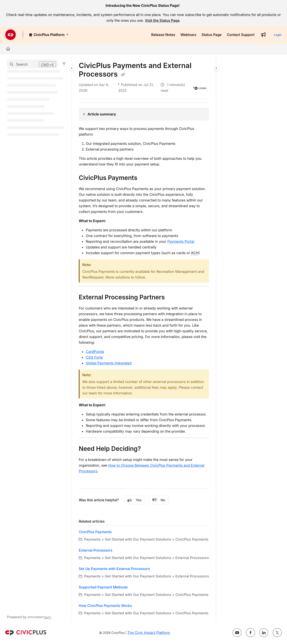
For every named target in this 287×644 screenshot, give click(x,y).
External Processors (95, 550)
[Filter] (64, 64)
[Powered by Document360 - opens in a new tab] (29, 617)
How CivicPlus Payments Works (105, 606)
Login (278, 35)
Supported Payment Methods (103, 587)
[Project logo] (11, 35)
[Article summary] (144, 114)
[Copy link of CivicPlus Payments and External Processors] (123, 75)
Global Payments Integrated (109, 363)
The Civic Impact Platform (149, 633)
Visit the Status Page (162, 20)
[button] (32, 64)
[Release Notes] (163, 35)
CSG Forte (94, 357)
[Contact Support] (241, 35)
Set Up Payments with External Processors (114, 569)
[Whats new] (263, 35)
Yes (135, 500)
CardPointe (95, 352)
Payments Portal (181, 241)
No (159, 500)
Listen (201, 88)
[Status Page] (212, 35)
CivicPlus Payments (95, 532)
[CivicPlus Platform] (48, 35)
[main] (144, 338)
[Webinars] (188, 35)
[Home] (8, 49)
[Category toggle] (72, 68)
